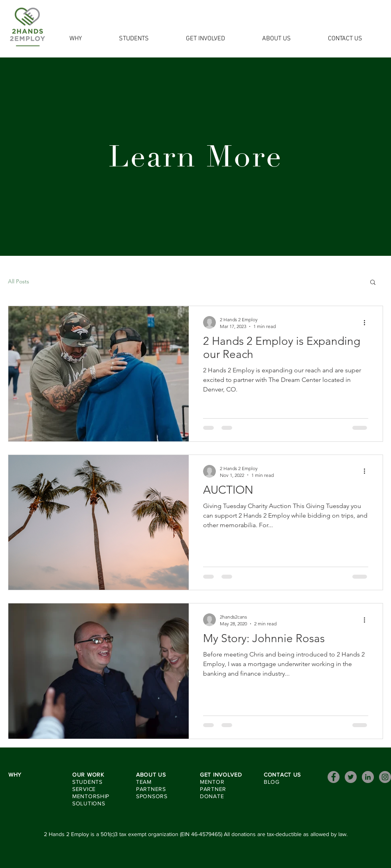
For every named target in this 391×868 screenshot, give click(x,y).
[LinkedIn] (368, 777)
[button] (373, 283)
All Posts (19, 281)
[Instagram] (385, 777)
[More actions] (367, 322)
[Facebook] (334, 777)
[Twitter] (351, 777)
